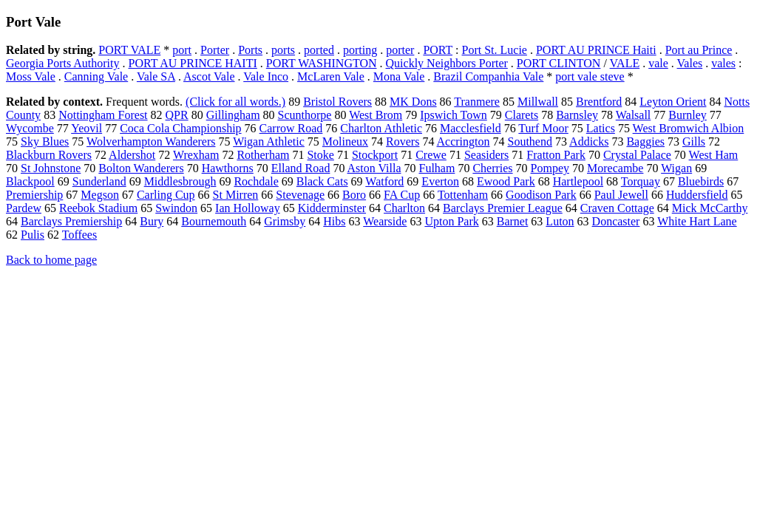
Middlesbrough (180, 181)
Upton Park (451, 221)
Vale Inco (266, 76)
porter (400, 50)
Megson (100, 195)
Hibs (334, 221)
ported (319, 50)
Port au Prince (699, 50)
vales (723, 63)
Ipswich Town (454, 115)
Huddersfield (697, 195)
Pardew (24, 208)
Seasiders (486, 155)
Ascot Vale (209, 76)
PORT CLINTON (559, 63)
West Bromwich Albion (689, 128)
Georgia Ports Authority (62, 63)
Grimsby (285, 221)
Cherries (492, 168)
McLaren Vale (331, 76)
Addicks (589, 141)
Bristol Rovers (337, 102)
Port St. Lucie (494, 50)
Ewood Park (506, 181)
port (182, 50)
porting (360, 50)
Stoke (320, 155)
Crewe (431, 155)
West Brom (376, 115)
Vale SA (156, 76)
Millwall (538, 102)
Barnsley (577, 115)
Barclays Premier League (503, 208)
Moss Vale (31, 76)
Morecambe (615, 168)
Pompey (550, 168)
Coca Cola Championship (180, 128)
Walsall (634, 115)
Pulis (33, 235)
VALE (625, 63)
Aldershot (132, 155)
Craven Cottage (617, 208)
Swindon (176, 208)
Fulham (437, 168)
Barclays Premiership (71, 221)
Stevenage (300, 195)
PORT (438, 50)
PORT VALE (129, 50)
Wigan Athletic (269, 141)
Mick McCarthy (710, 208)
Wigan (676, 168)
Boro (354, 195)
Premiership (34, 195)
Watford (384, 181)
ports (283, 50)
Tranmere (477, 102)
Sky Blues (45, 141)
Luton (560, 221)
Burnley (688, 115)
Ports (250, 50)
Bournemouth (214, 221)
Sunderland (99, 181)
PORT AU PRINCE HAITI (192, 63)
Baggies (645, 141)
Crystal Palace (637, 155)
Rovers (403, 141)
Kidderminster (332, 208)
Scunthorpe (305, 115)
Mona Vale (399, 76)
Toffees (79, 235)
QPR (177, 115)
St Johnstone (51, 168)
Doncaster (616, 221)
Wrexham (196, 155)
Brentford (599, 102)
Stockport (375, 155)
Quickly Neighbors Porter (447, 63)
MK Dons (413, 102)
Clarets (522, 115)
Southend (530, 141)
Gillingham (233, 115)
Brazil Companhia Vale (488, 76)
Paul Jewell (621, 195)
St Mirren (236, 195)
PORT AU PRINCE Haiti (596, 50)
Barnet (513, 221)
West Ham (714, 155)
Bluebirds (701, 181)
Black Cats (322, 181)
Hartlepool (578, 181)
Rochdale (256, 181)
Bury (152, 221)
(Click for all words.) (235, 102)
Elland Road (301, 168)
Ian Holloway (248, 208)
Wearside (385, 221)
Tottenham (463, 195)
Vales (690, 63)
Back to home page (51, 260)
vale (658, 63)
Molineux (345, 141)
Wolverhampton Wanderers (151, 141)
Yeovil (86, 128)
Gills (694, 141)
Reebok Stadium (98, 208)
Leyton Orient (673, 102)
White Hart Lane (697, 221)
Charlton (404, 208)
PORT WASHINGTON (322, 63)
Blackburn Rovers (49, 155)
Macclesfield (471, 128)
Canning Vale (96, 76)
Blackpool (30, 181)
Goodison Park (541, 195)
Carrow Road (291, 128)
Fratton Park (556, 155)
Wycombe (30, 128)
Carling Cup (166, 195)
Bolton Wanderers (141, 168)
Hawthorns (228, 168)
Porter (215, 50)
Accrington (464, 141)
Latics (601, 128)
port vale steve (590, 76)
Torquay (641, 181)
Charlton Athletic (381, 128)
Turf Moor (543, 128)
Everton (440, 181)
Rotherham (263, 155)
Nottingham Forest (103, 115)
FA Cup (402, 195)
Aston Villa (374, 168)
